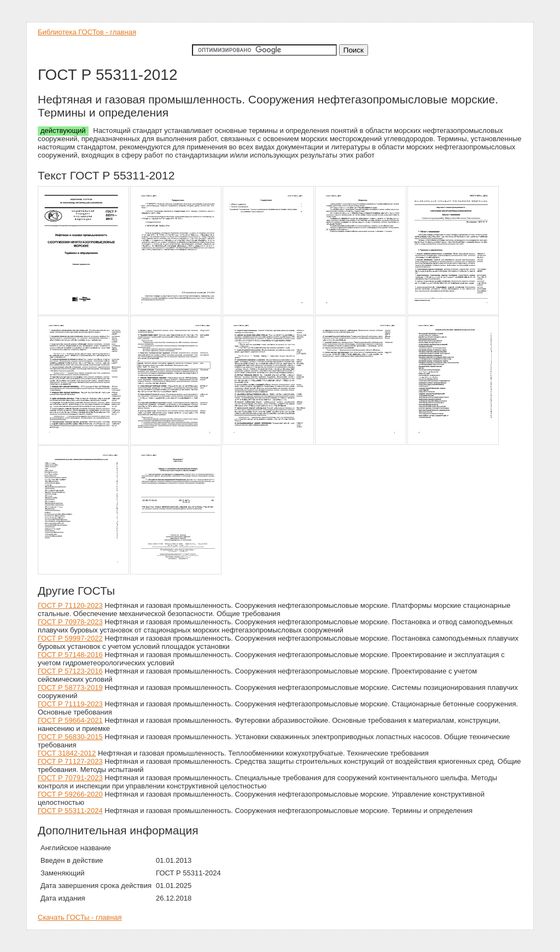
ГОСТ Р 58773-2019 (70, 687)
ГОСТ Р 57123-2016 (70, 671)
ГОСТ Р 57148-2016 (70, 655)
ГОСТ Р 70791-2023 (70, 778)
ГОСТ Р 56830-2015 (70, 737)
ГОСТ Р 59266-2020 (70, 794)
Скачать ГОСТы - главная (80, 917)
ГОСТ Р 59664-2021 (70, 720)
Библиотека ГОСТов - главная (87, 32)
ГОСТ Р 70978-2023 (70, 622)
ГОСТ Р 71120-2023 (70, 605)
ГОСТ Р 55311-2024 (70, 811)
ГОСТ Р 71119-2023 (70, 704)
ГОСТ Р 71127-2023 (70, 761)
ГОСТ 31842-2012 (67, 753)
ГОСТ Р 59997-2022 (70, 638)
